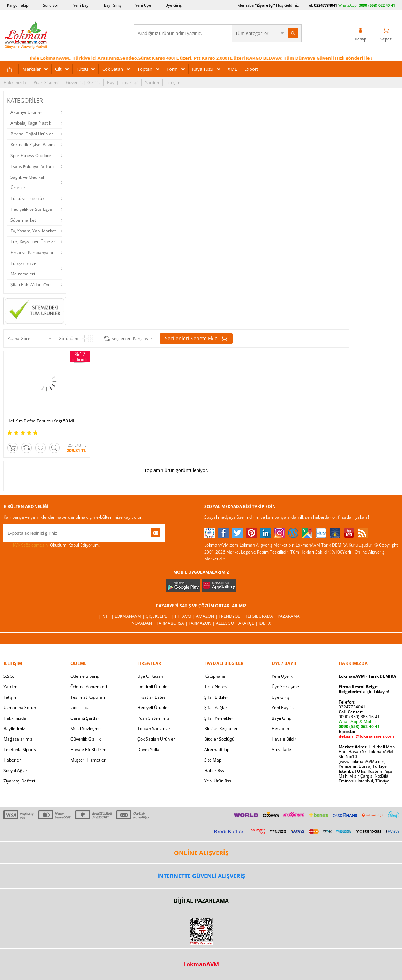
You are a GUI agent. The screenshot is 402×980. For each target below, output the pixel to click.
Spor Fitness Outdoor (31, 155)
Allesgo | (227, 623)
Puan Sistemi (46, 83)
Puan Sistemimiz (153, 718)
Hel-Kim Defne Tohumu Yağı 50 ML (41, 421)
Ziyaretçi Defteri (19, 781)
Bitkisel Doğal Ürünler (32, 134)
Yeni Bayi (81, 5)
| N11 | (107, 616)
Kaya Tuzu (203, 69)
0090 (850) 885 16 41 (359, 717)
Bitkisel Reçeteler (221, 729)
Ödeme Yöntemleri (89, 687)
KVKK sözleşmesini (31, 545)
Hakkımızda (15, 83)
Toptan (145, 69)
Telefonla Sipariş (20, 749)
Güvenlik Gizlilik (86, 739)
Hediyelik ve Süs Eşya (31, 209)
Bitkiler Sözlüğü (219, 739)
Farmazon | (202, 623)
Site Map (213, 760)
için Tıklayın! (364, 692)
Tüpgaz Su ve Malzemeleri (23, 269)
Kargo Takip (18, 5)
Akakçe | (249, 623)
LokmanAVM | (130, 616)
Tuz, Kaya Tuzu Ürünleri (33, 242)
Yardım (152, 83)
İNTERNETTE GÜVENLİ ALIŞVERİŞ (201, 876)
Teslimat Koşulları (88, 697)
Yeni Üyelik (282, 676)
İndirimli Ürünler (153, 687)
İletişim (173, 83)
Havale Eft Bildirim (88, 749)
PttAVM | (185, 616)
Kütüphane (215, 676)
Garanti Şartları (85, 718)
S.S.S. (9, 676)
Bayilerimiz (14, 729)
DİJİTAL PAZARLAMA (201, 901)
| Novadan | (142, 623)
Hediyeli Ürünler (153, 708)
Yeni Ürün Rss (218, 781)
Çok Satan (113, 69)
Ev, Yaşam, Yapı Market (33, 231)
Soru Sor (51, 5)
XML (232, 69)
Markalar (32, 69)
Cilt (58, 69)
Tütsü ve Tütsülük (27, 198)
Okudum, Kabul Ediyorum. (52, 545)
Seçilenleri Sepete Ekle (196, 339)
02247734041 (326, 5)
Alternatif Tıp (217, 749)
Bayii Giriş (281, 718)
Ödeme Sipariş (85, 676)
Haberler (12, 760)
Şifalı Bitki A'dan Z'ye (31, 285)
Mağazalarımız (18, 739)
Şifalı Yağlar (216, 708)
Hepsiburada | (261, 616)
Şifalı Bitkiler (216, 697)
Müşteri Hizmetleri (89, 760)
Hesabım (280, 729)
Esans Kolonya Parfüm (32, 166)
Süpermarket (23, 220)
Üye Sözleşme (285, 687)
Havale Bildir (284, 739)
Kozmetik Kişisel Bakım (33, 145)
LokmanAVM (201, 964)
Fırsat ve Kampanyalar (32, 253)
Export (251, 69)
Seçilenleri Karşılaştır (132, 338)
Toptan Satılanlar (154, 729)
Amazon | (207, 616)
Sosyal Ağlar (16, 770)
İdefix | (267, 623)
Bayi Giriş (112, 5)
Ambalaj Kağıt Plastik (31, 123)
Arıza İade (281, 749)
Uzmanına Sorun (20, 708)
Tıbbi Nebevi (216, 687)
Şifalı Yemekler (219, 718)
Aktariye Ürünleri (27, 112)
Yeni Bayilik (283, 708)
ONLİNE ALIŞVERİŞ (201, 853)
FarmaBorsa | (173, 623)
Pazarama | (290, 616)
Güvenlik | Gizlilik (83, 83)
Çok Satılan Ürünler (156, 739)
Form (172, 69)
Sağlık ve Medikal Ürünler (27, 182)
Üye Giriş (173, 5)
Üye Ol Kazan (150, 676)
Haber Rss (214, 770)
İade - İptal (81, 708)
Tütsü (82, 69)
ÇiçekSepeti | (160, 616)
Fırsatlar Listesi (152, 697)
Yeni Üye (143, 5)
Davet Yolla (148, 749)
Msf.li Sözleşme (86, 729)
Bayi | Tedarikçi (122, 83)
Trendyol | (232, 616)
